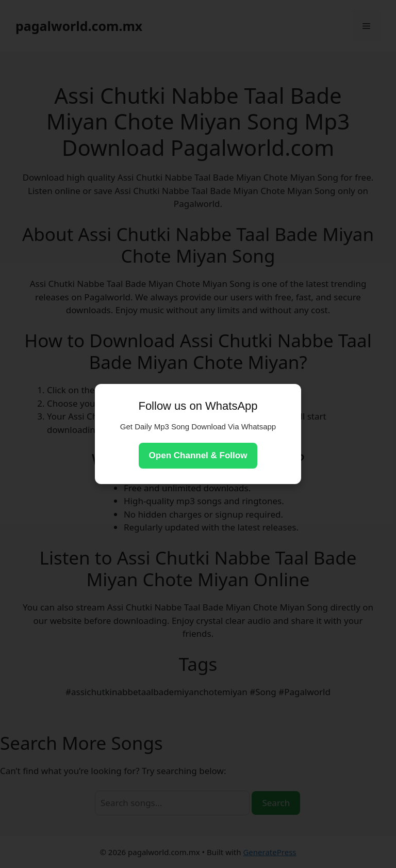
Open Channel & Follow (198, 455)
